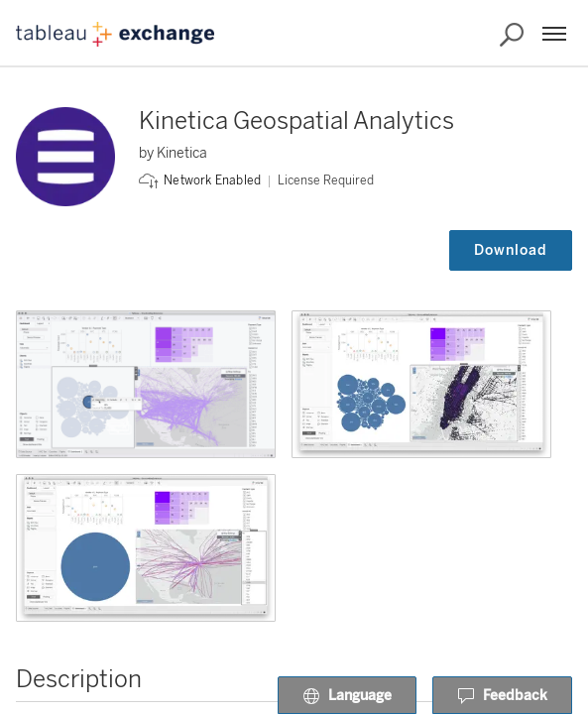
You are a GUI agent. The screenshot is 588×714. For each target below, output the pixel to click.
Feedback (502, 696)
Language (347, 696)
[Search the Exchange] (512, 35)
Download (511, 250)
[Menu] (554, 34)
